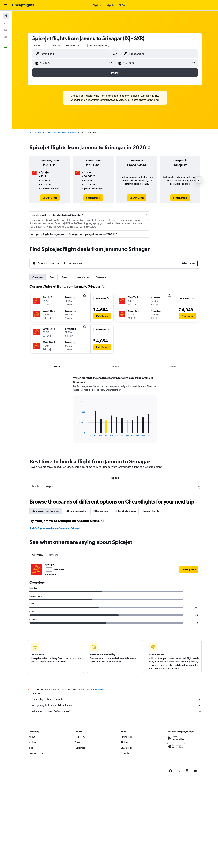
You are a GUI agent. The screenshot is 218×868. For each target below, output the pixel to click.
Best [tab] (52, 277)
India (48, 132)
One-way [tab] (101, 277)
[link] (50, 198)
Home (31, 132)
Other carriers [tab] (101, 511)
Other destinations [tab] (126, 511)
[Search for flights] (6, 16)
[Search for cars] (6, 30)
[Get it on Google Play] (176, 738)
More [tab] (173, 366)
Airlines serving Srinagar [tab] (46, 511)
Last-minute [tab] (82, 277)
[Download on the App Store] (176, 746)
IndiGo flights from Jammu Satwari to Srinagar (55, 528)
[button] (6, 5)
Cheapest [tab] (38, 277)
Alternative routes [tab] (76, 511)
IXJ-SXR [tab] (115, 478)
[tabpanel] (115, 413)
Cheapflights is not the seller (117, 699)
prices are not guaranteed (97, 689)
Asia (40, 132)
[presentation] (149, 148)
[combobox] (39, 46)
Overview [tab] (38, 555)
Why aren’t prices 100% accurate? (117, 711)
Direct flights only (100, 46)
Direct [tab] (65, 277)
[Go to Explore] (6, 37)
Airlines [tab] (115, 366)
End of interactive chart (77, 434)
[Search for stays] (6, 23)
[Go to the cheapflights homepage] (25, 5)
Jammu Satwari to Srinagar (65, 132)
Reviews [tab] (53, 555)
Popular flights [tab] (151, 511)
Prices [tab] (57, 366)
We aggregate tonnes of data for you (117, 705)
